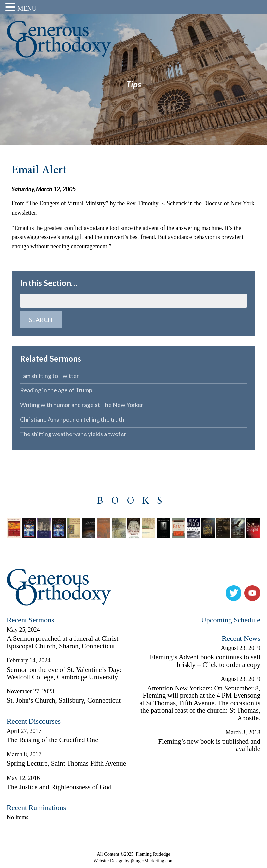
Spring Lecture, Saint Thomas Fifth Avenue (66, 763)
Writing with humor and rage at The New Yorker (82, 405)
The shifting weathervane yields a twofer (73, 434)
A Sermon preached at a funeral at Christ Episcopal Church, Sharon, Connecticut (62, 642)
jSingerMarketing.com (152, 861)
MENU (27, 8)
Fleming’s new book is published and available (209, 745)
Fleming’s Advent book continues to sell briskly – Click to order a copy (205, 661)
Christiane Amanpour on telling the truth (72, 419)
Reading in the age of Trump (56, 390)
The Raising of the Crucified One (52, 740)
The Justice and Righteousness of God (59, 787)
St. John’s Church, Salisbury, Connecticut (64, 700)
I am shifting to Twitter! (50, 376)
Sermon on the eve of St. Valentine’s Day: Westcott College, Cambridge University (64, 673)
